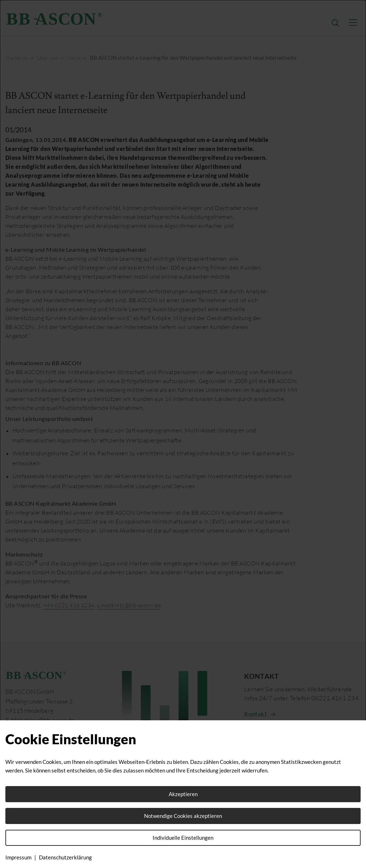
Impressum (18, 857)
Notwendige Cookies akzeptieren (183, 816)
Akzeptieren (183, 794)
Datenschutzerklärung (65, 857)
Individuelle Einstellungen (183, 838)
